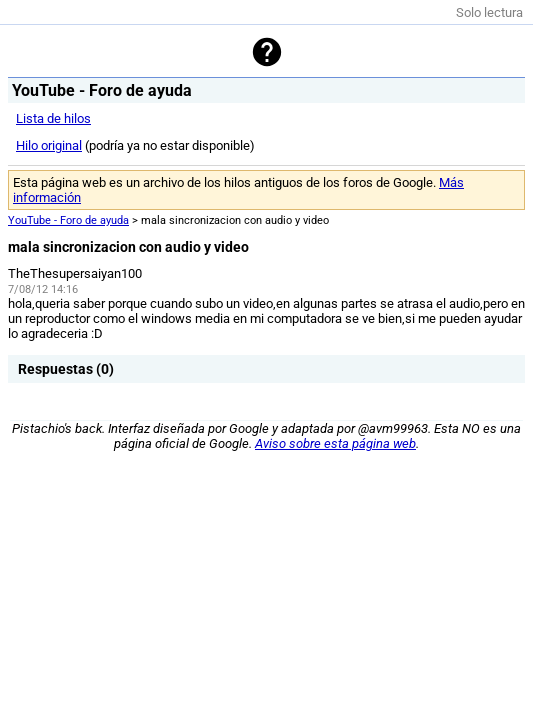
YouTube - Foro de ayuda (68, 220)
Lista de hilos (53, 118)
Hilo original (49, 145)
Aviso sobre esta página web (335, 443)
